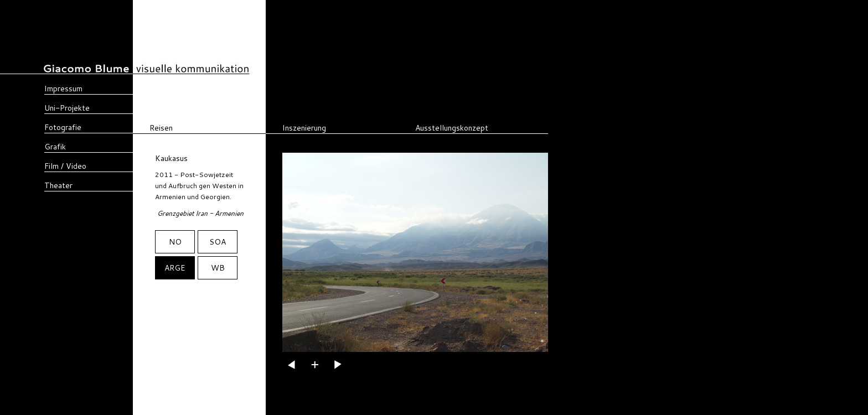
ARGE (175, 268)
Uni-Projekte (67, 108)
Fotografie (63, 127)
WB (218, 268)
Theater (58, 185)
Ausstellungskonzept (452, 128)
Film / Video (65, 166)
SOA (218, 242)
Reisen (161, 128)
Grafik (55, 147)
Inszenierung (304, 128)
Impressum (63, 89)
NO (175, 242)
